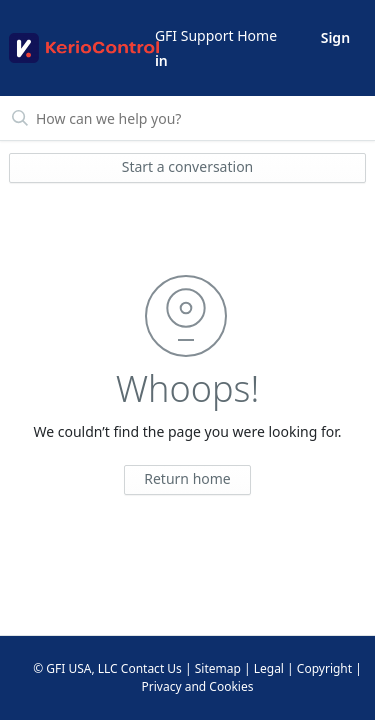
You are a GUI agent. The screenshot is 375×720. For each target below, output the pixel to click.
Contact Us (151, 668)
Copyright (324, 668)
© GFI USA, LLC (75, 668)
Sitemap (218, 668)
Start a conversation (188, 166)
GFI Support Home (216, 35)
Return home (187, 478)
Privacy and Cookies (198, 686)
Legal (269, 668)
